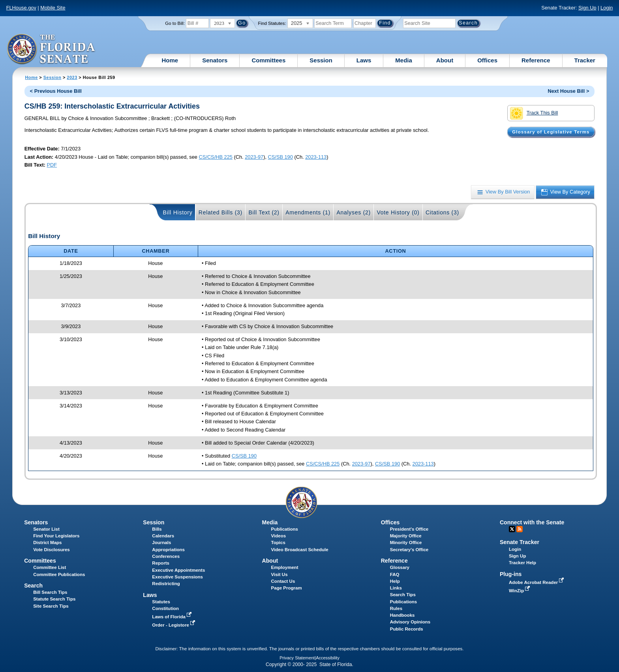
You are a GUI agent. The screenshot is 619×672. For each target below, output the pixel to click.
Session (321, 60)
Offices (487, 60)
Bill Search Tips (50, 592)
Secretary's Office (409, 550)
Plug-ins (511, 574)
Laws (364, 60)
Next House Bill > (568, 91)
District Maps (47, 542)
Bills (157, 529)
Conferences (166, 556)
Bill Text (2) (264, 212)
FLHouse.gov (21, 8)
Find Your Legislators (56, 536)
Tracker (585, 60)
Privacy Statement (297, 658)
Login (607, 8)
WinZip (520, 591)
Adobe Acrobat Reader (537, 582)
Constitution (165, 608)
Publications (285, 529)
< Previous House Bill (56, 91)
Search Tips (403, 595)
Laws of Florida (173, 617)
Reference (536, 60)
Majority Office (406, 536)
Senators (215, 60)
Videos (279, 536)
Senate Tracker (520, 542)
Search (33, 586)
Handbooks (402, 615)
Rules (396, 608)
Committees (268, 60)
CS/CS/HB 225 (216, 157)
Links (396, 588)
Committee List (50, 567)
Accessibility (328, 658)
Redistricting (166, 584)
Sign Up (587, 8)
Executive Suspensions (177, 577)
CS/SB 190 (280, 157)
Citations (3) (442, 212)
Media (404, 60)
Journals (161, 542)
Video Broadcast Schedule (300, 550)
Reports (161, 563)
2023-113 (316, 157)
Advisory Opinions (410, 622)
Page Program (287, 588)
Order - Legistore (174, 625)
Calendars (163, 536)
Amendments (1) (308, 212)
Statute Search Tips (54, 599)
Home (170, 60)
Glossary (400, 567)
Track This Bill (534, 113)
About (445, 60)
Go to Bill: (175, 23)
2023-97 (254, 157)
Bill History (178, 212)
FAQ (395, 574)
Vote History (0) (398, 212)
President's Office (409, 529)
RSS (520, 529)
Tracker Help (522, 563)
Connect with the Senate (532, 522)
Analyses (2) (354, 212)
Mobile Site (53, 8)
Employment (285, 567)
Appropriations (168, 550)
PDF (52, 165)
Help (395, 581)
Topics (278, 542)
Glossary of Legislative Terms (551, 132)
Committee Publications (59, 574)
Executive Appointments (178, 570)
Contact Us (283, 581)
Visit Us (279, 574)
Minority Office (406, 542)
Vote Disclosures (52, 550)
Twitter (512, 529)
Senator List (46, 529)
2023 (72, 77)
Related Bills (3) (220, 212)
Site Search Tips (51, 606)
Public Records (407, 629)
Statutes (161, 602)
